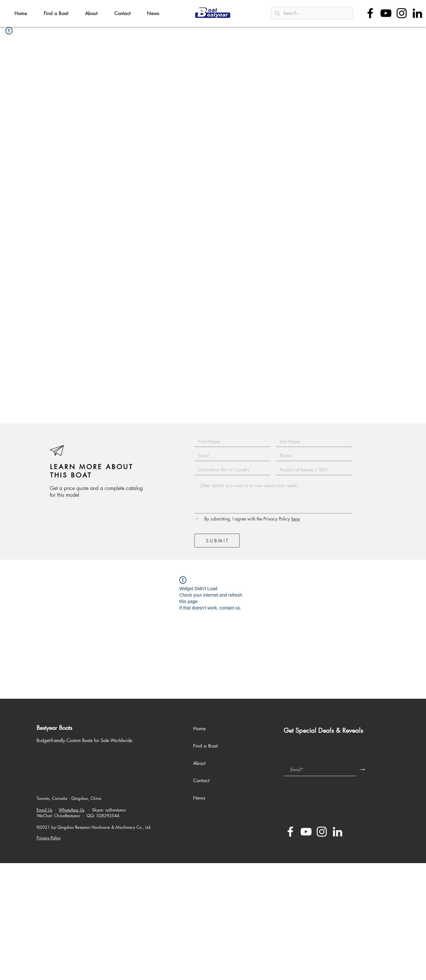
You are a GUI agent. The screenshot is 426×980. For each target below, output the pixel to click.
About (199, 763)
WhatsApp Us (72, 810)
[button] (60, 13)
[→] (362, 769)
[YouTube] (386, 13)
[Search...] (311, 13)
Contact (201, 780)
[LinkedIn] (417, 13)
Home (199, 728)
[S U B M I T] (217, 541)
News (199, 798)
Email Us (44, 810)
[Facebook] (370, 13)
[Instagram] (402, 13)
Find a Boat (205, 746)
